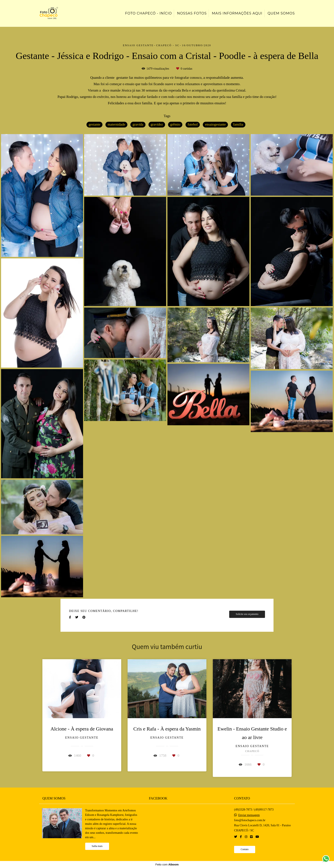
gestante (94, 124)
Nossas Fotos (192, 13)
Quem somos (281, 13)
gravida (138, 124)
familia (238, 124)
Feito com (167, 864)
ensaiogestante (215, 124)
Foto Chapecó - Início (148, 13)
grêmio (175, 124)
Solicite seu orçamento (247, 614)
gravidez (157, 124)
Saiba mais (97, 846)
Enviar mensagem (249, 815)
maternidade (116, 124)
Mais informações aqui (237, 13)
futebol (193, 124)
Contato (245, 849)
